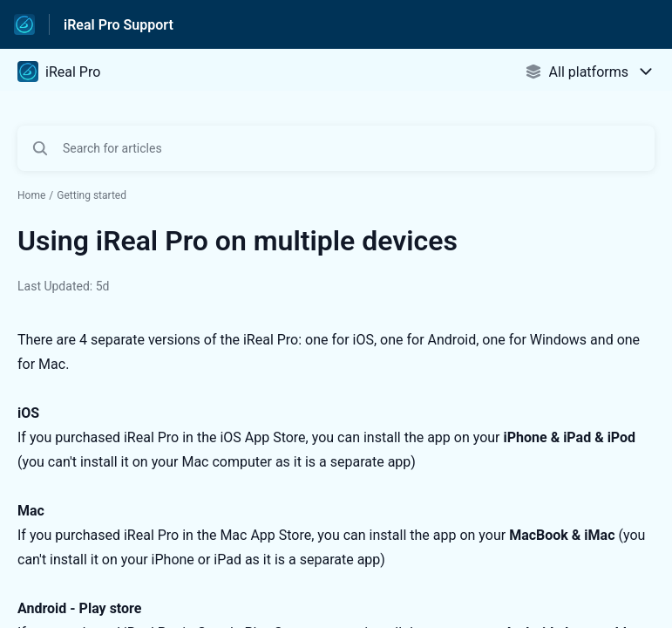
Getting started (92, 195)
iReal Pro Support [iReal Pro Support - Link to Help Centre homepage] (119, 25)
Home (31, 195)
